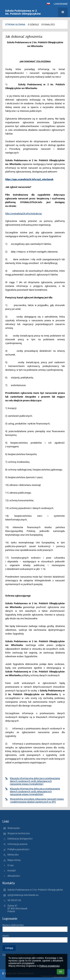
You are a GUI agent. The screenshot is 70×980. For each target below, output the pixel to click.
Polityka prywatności (18, 849)
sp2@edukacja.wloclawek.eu (23, 895)
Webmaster (14, 828)
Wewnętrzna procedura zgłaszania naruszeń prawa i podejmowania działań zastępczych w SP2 (34, 800)
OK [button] (61, 972)
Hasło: (6, 936)
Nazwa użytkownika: (13, 925)
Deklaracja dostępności (20, 839)
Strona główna (15, 25)
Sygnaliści (48, 25)
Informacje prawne (17, 844)
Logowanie (61, 4)
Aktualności (14, 876)
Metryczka (13, 855)
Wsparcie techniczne (19, 833)
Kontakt (12, 871)
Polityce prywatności (49, 966)
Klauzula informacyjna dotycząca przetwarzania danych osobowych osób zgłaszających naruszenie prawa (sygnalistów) (33, 781)
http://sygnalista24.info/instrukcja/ (24, 214)
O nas (11, 865)
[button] (48, 4)
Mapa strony (14, 860)
